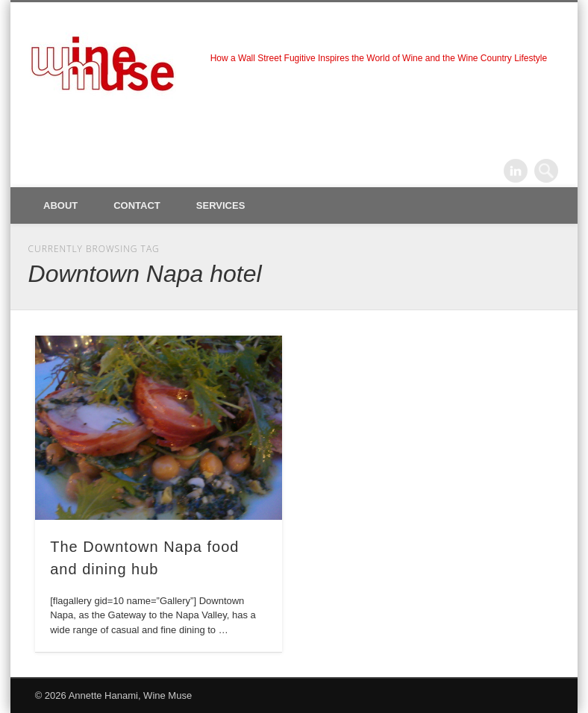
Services (221, 205)
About (60, 205)
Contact (137, 205)
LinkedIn (516, 171)
